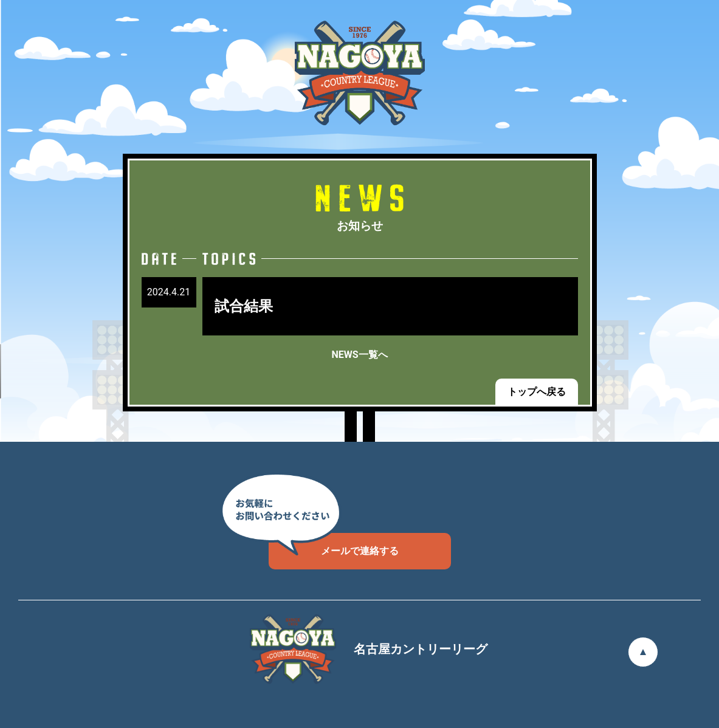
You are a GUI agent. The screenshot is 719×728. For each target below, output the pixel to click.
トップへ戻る (537, 392)
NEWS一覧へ (359, 355)
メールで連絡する (334, 545)
